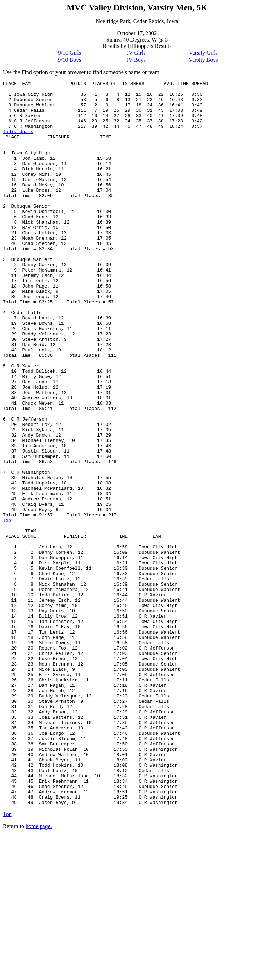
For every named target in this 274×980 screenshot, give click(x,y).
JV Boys (136, 60)
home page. (39, 971)
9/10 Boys (69, 60)
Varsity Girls (203, 53)
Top (7, 608)
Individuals (18, 142)
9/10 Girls (70, 53)
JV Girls (136, 53)
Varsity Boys (203, 60)
